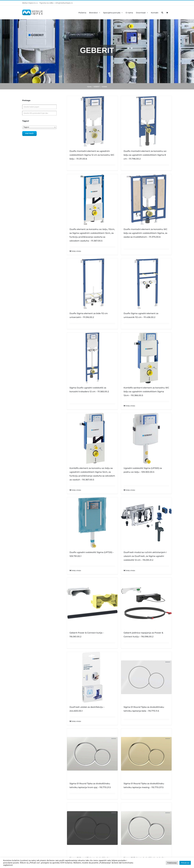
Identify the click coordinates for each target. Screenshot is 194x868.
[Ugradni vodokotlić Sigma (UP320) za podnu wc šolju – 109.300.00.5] (146, 438)
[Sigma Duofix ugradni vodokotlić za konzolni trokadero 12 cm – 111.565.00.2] (92, 358)
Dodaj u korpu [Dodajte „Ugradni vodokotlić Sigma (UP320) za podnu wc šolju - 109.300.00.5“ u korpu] (130, 490)
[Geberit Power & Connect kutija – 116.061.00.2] (92, 603)
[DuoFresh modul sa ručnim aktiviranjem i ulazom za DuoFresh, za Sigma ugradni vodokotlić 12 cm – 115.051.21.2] (146, 523)
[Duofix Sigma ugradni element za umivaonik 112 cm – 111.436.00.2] (146, 284)
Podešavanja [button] (172, 863)
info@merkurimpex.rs (64, 3)
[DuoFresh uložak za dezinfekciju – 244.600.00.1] (92, 677)
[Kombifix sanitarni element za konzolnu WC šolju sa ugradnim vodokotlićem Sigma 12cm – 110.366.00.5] (146, 358)
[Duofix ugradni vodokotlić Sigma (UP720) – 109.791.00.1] (92, 523)
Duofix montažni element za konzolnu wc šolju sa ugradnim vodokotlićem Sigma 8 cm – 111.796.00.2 (145, 155)
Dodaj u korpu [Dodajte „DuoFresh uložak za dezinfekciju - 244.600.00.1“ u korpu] (76, 721)
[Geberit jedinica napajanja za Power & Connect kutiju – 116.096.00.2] (146, 603)
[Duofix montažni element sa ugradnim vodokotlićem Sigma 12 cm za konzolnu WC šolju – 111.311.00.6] (92, 121)
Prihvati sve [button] (185, 863)
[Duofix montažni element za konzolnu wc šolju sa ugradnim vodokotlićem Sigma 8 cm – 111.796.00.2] (146, 121)
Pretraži (29, 133)
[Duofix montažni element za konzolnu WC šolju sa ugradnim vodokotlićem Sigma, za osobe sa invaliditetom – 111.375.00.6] (146, 199)
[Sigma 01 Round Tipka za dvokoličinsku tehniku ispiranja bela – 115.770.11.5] (146, 677)
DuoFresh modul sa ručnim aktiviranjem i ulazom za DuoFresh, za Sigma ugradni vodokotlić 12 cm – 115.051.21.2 (145, 556)
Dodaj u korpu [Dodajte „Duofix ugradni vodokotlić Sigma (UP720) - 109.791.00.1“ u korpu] (76, 571)
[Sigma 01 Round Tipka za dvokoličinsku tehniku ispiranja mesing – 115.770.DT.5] (146, 754)
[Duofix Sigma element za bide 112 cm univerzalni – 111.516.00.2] (92, 284)
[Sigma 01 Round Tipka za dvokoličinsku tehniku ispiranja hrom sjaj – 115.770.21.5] (92, 754)
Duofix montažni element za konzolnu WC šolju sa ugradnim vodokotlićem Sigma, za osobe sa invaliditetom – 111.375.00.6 (145, 233)
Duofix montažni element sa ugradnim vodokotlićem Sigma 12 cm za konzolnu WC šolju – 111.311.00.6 (92, 155)
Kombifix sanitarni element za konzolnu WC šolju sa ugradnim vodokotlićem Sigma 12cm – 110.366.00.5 (146, 392)
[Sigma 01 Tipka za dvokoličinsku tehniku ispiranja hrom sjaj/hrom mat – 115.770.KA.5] (146, 828)
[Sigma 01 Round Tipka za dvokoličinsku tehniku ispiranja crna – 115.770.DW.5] (92, 828)
